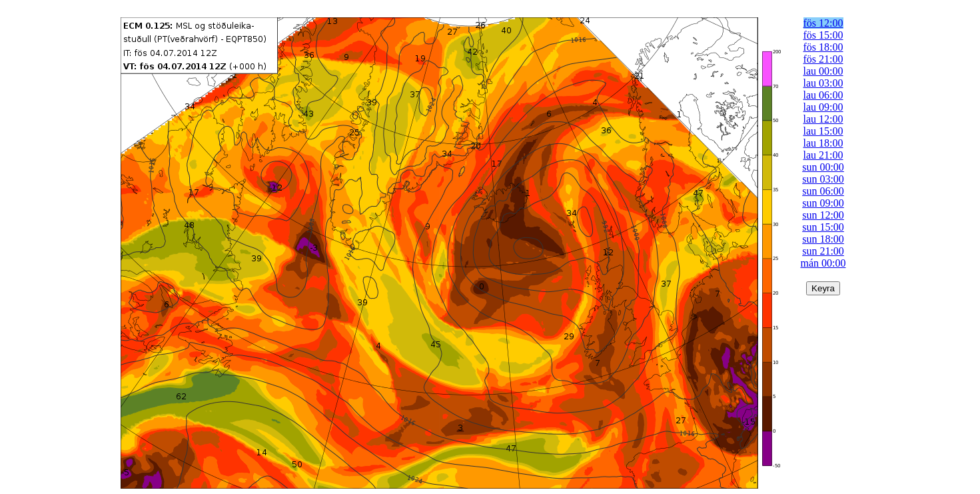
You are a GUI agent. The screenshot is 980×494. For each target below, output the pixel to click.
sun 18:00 (823, 239)
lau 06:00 (823, 95)
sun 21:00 (823, 251)
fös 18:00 (823, 47)
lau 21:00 (823, 155)
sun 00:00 (823, 167)
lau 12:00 (823, 119)
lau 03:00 (823, 83)
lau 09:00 (823, 107)
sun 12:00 (823, 215)
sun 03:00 (823, 179)
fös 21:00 (823, 59)
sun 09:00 (823, 203)
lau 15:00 (823, 131)
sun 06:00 (823, 191)
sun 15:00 (823, 227)
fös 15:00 (823, 35)
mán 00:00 (823, 263)
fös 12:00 (823, 23)
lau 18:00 (823, 143)
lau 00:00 (823, 71)
